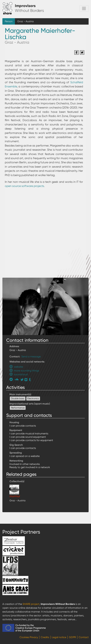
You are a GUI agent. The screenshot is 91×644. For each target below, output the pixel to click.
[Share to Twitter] (82, 52)
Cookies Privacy (29, 637)
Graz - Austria (25, 21)
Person (9, 21)
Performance (18, 408)
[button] (45, 306)
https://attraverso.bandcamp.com (12, 379)
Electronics (33, 398)
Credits (45, 637)
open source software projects (24, 186)
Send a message (31, 357)
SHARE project (31, 604)
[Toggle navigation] (84, 8)
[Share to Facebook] (77, 52)
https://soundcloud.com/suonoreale (17, 379)
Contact (84, 637)
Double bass (18, 398)
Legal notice (59, 637)
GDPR (72, 637)
